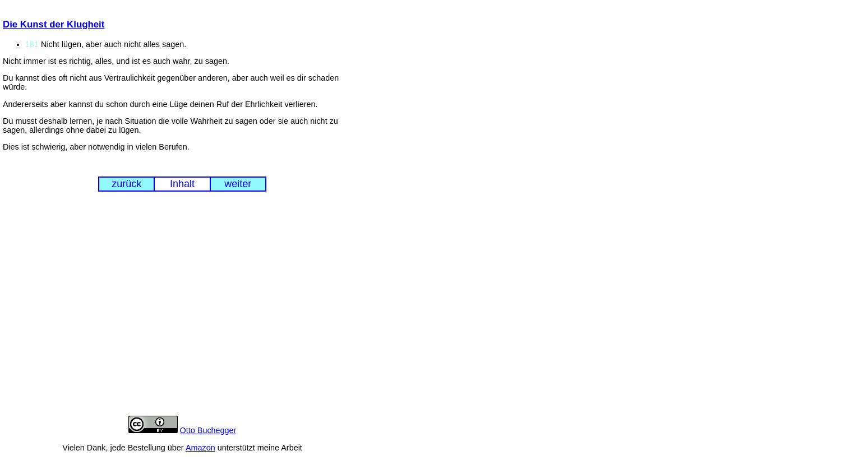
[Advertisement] (182, 312)
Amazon (200, 448)
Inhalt (182, 184)
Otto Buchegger (208, 430)
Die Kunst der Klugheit (54, 24)
